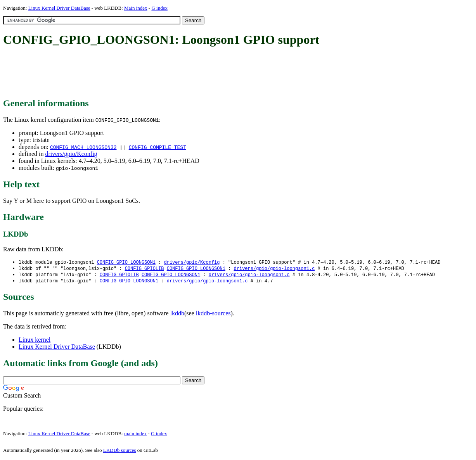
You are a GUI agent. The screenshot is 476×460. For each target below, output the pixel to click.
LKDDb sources (120, 452)
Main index (136, 8)
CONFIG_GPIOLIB (145, 269)
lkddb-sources (213, 315)
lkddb (177, 315)
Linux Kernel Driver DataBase (59, 8)
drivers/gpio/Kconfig (71, 154)
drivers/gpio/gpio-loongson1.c (274, 269)
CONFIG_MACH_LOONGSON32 (83, 147)
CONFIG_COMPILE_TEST (158, 147)
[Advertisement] (144, 73)
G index (159, 8)
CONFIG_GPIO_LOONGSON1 (126, 262)
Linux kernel (35, 341)
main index (135, 435)
